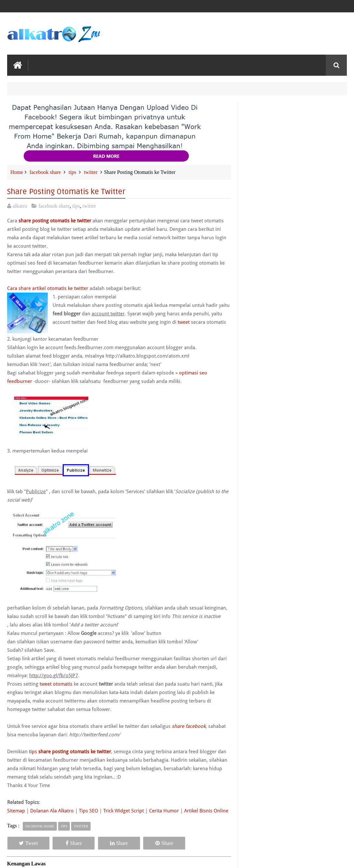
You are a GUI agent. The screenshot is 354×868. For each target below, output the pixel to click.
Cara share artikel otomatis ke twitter (48, 288)
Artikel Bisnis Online (206, 811)
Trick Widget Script (124, 811)
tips (72, 172)
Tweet (28, 843)
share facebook (189, 726)
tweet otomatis (56, 684)
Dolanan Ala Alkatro (52, 811)
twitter (91, 172)
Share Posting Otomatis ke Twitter (66, 192)
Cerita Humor (164, 811)
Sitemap (17, 811)
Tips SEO (88, 811)
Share (74, 843)
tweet (184, 322)
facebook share (45, 172)
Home (17, 172)
